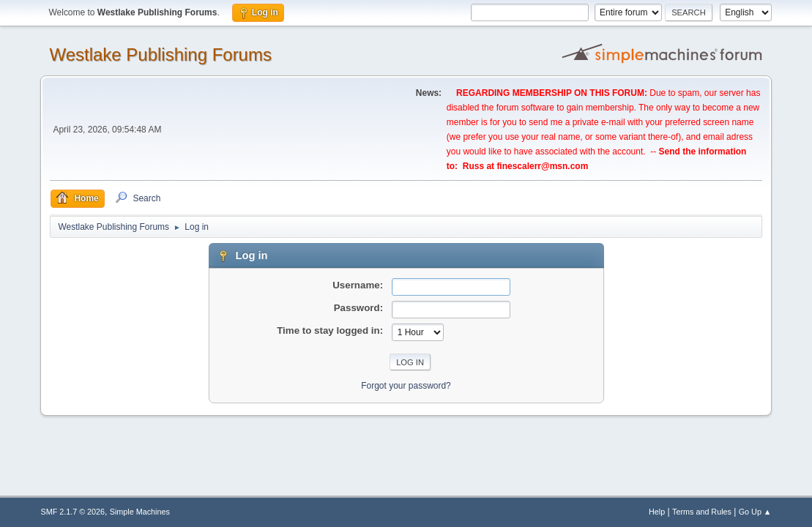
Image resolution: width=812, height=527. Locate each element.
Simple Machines (140, 512)
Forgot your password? (406, 386)
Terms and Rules (702, 512)
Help (657, 512)
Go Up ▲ (755, 512)
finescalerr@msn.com (542, 166)
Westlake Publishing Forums (160, 55)
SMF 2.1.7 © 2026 (72, 512)
